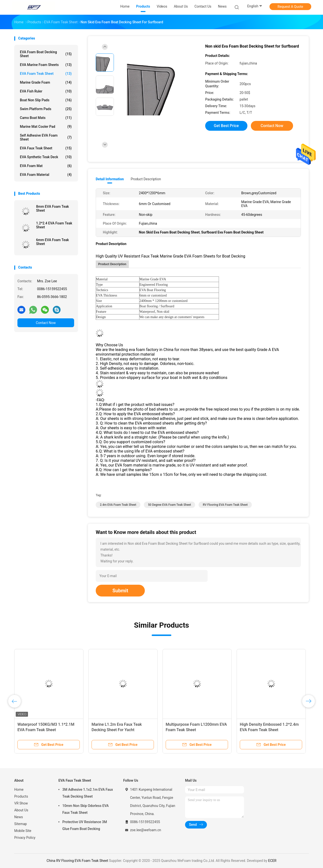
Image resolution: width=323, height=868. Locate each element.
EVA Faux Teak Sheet (46, 148)
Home (19, 790)
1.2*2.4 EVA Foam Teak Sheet (54, 225)
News (19, 817)
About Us (21, 810)
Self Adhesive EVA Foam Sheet (46, 137)
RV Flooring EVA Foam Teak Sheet (225, 505)
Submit (120, 591)
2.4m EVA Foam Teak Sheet (118, 505)
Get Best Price (226, 126)
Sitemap (20, 824)
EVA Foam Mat (46, 166)
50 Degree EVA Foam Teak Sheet (169, 505)
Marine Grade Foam (46, 82)
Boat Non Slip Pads (46, 100)
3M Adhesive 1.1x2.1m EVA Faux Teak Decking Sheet (88, 793)
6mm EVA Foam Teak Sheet (53, 242)
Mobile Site (23, 831)
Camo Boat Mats (46, 118)
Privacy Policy (25, 838)
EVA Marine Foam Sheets (46, 65)
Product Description (146, 179)
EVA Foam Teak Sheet (46, 74)
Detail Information (110, 179)
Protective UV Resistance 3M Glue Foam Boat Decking (85, 825)
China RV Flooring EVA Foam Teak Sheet (77, 861)
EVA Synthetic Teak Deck (46, 157)
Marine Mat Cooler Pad (46, 127)
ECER (272, 861)
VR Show (21, 803)
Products (21, 796)
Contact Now (46, 323)
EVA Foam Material (46, 175)
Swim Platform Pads (46, 109)
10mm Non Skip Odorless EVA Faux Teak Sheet (86, 809)
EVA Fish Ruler (46, 91)
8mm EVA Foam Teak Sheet (53, 208)
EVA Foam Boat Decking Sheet (46, 54)
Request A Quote (290, 7)
